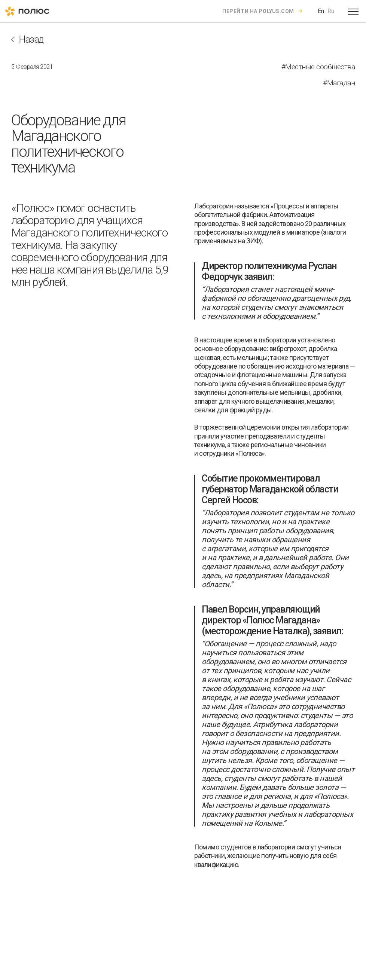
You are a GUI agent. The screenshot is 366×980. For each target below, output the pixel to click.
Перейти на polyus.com (258, 11)
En (321, 11)
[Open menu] (353, 11)
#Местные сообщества (318, 67)
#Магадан (339, 83)
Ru (331, 11)
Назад (31, 39)
